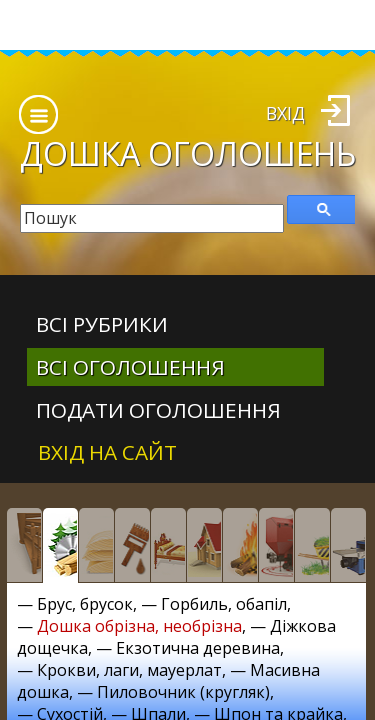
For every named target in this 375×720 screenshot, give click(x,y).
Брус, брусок (85, 604)
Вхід (285, 113)
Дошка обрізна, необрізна (139, 626)
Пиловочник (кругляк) (183, 692)
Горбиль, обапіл (224, 604)
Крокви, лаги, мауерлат (129, 670)
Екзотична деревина (198, 648)
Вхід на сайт (107, 452)
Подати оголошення (158, 410)
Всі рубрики (102, 324)
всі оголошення (130, 367)
